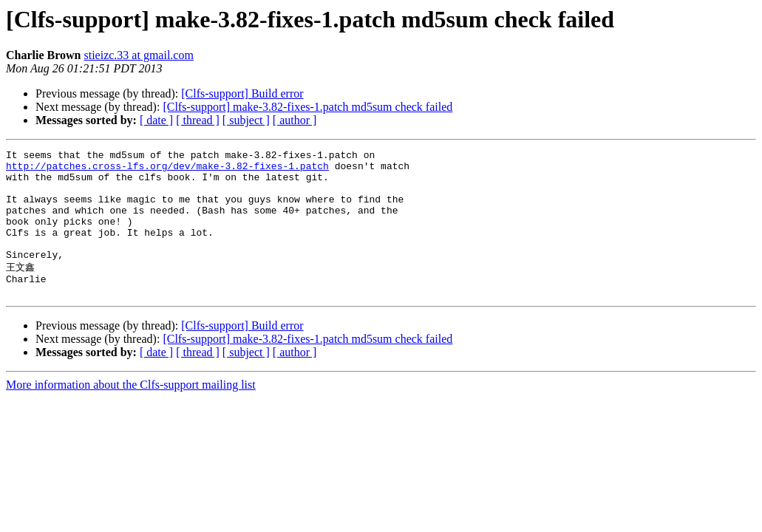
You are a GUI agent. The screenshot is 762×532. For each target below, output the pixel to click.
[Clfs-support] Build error (242, 93)
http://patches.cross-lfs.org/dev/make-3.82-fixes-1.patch (167, 170)
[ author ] (295, 120)
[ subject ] (246, 120)
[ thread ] (198, 120)
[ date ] (156, 120)
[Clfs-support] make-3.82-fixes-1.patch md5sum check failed (307, 107)
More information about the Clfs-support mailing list (131, 412)
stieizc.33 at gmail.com (138, 55)
